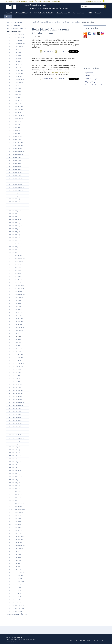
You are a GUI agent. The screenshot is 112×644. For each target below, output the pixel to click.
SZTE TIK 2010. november (16, 575)
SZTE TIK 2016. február (15, 384)
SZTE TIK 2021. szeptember (17, 187)
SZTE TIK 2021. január (15, 211)
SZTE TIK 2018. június (15, 301)
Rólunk (9, 13)
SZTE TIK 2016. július (15, 369)
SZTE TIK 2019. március (15, 277)
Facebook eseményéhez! (60, 72)
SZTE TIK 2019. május (15, 271)
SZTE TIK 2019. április (15, 274)
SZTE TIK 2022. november (16, 145)
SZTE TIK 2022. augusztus (16, 154)
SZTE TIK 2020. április (15, 238)
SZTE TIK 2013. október (15, 471)
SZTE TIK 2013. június (15, 483)
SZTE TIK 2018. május (15, 303)
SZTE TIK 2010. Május (15, 590)
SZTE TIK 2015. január (15, 426)
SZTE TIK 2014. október (15, 435)
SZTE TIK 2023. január (15, 139)
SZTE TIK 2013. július (15, 480)
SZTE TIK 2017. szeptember (17, 327)
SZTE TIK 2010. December (16, 572)
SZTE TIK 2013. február (15, 495)
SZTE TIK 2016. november (16, 357)
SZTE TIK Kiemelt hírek (15, 23)
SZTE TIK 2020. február (15, 244)
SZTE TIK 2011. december (16, 537)
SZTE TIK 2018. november (16, 289)
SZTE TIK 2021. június (15, 196)
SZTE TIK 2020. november (16, 217)
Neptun (17, 1)
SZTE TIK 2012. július (15, 516)
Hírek (8, 17)
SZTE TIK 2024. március (15, 97)
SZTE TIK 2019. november (16, 253)
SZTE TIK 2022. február (15, 172)
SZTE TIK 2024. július (15, 85)
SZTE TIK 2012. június (15, 519)
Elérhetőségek (94, 13)
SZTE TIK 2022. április (15, 166)
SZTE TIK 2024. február (15, 100)
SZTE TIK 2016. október (15, 360)
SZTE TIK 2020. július (15, 229)
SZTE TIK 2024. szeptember (17, 79)
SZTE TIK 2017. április (15, 342)
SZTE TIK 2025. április (15, 59)
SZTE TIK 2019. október (15, 256)
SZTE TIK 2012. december (16, 501)
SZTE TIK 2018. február (15, 312)
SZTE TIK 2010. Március (15, 596)
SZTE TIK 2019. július (15, 265)
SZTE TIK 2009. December (16, 605)
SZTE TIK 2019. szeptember (17, 259)
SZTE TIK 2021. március (15, 205)
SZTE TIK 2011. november (16, 539)
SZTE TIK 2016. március (15, 381)
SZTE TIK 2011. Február (15, 566)
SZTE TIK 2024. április (15, 94)
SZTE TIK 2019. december (16, 250)
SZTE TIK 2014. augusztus (16, 441)
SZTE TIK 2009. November (16, 608)
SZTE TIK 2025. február (15, 64)
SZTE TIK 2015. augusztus (16, 405)
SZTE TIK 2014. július (15, 444)
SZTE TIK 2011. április (15, 560)
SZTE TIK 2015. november (16, 393)
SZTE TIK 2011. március (15, 563)
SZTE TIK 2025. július (15, 50)
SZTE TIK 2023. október (15, 112)
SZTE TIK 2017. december (16, 318)
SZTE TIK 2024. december (16, 70)
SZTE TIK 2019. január (15, 283)
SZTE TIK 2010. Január (15, 602)
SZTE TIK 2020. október (15, 220)
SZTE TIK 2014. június (15, 447)
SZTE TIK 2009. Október (16, 611)
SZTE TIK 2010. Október (16, 578)
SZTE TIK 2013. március (15, 492)
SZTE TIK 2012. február (15, 531)
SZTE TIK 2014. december (16, 429)
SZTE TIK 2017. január (15, 351)
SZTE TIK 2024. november (16, 73)
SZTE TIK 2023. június (15, 124)
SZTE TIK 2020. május (15, 235)
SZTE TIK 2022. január (15, 175)
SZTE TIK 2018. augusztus (16, 298)
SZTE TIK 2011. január (15, 569)
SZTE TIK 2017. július (15, 333)
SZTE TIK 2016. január (15, 387)
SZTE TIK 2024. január (15, 103)
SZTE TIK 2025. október (15, 41)
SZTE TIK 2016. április (15, 378)
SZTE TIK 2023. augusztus (16, 118)
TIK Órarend (89, 76)
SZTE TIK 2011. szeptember (17, 546)
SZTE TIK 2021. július (15, 193)
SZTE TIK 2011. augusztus (16, 549)
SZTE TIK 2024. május (15, 91)
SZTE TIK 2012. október (15, 507)
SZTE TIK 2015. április (15, 417)
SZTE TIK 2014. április (15, 453)
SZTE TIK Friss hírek (14, 26)
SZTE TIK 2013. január (15, 498)
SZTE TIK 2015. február (15, 423)
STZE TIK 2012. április (15, 525)
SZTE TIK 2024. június (15, 88)
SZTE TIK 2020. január (15, 247)
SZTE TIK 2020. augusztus (16, 226)
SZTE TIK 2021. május (15, 199)
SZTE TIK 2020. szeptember (17, 223)
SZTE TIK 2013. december (16, 465)
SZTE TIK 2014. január (15, 462)
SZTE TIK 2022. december (16, 142)
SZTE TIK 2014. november (16, 432)
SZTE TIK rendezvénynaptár (17, 29)
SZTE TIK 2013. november (16, 468)
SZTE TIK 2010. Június (15, 587)
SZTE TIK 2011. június (15, 554)
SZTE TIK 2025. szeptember (17, 44)
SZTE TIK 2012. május (15, 522)
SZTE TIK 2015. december (16, 390)
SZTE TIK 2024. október (15, 76)
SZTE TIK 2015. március (15, 420)
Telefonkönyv (56, 1)
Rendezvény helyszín (44, 13)
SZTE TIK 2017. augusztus (16, 330)
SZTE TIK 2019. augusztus (16, 262)
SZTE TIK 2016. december (16, 354)
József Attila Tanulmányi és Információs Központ (48, 8)
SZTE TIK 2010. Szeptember (17, 581)
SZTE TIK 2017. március (15, 345)
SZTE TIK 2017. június (15, 336)
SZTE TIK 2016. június (15, 372)
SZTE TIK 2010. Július (15, 584)
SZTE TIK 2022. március (15, 169)
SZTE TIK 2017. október (15, 324)
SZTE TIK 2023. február (15, 136)
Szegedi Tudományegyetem (35, 5)
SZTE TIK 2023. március (15, 133)
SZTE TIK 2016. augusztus (16, 366)
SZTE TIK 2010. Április (15, 593)
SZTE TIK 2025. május (15, 56)
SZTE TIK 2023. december (16, 106)
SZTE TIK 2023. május (15, 127)
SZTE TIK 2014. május (15, 450)
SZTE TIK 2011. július (15, 551)
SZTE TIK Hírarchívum (14, 32)
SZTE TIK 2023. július (15, 121)
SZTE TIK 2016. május (15, 375)
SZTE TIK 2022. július (15, 157)
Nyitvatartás (79, 13)
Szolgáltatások (63, 13)
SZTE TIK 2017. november (16, 321)
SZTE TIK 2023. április (15, 130)
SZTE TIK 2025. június (15, 52)
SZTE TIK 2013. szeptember (17, 474)
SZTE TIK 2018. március (15, 310)
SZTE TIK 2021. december (16, 178)
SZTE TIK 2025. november (16, 38)
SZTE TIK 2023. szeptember (17, 115)
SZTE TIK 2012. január (15, 534)
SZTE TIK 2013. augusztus (16, 477)
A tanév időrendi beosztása (94, 85)
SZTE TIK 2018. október (15, 292)
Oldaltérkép (47, 1)
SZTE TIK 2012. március (15, 528)
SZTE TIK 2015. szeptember (17, 402)
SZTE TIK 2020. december (16, 214)
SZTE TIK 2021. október (15, 184)
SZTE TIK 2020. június (15, 232)
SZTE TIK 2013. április (15, 489)
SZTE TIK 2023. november (16, 109)
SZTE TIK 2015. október (15, 396)
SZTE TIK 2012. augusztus (16, 513)
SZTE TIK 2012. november (16, 504)
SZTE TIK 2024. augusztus (16, 82)
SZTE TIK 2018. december (16, 286)
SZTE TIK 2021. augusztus (16, 190)
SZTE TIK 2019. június (15, 268)
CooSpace (24, 1)
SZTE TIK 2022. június (15, 160)
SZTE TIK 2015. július (15, 408)
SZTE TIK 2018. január (15, 315)
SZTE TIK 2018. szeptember (17, 295)
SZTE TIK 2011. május (15, 557)
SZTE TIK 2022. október (15, 148)
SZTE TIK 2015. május (15, 414)
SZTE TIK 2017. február (15, 348)
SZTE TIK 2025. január (15, 67)
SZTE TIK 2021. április (15, 202)
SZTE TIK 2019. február (15, 280)
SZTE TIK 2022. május (15, 163)
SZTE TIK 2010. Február (15, 599)
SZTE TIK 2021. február (15, 208)
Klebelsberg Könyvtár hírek (17, 614)
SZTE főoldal (10, 1)
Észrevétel (38, 1)
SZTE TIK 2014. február (15, 459)
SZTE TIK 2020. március (15, 241)
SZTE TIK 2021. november (16, 181)
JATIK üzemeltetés (23, 13)
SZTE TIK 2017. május (15, 339)
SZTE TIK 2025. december (16, 35)
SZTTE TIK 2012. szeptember (17, 510)
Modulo (31, 1)
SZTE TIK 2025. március (15, 62)
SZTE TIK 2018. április (15, 306)
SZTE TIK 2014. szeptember (17, 438)
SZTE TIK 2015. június (15, 411)
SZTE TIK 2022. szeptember (17, 151)
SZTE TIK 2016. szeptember (17, 363)
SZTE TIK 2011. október (15, 542)
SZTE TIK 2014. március (15, 456)
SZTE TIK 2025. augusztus (16, 47)
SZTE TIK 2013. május (15, 486)
